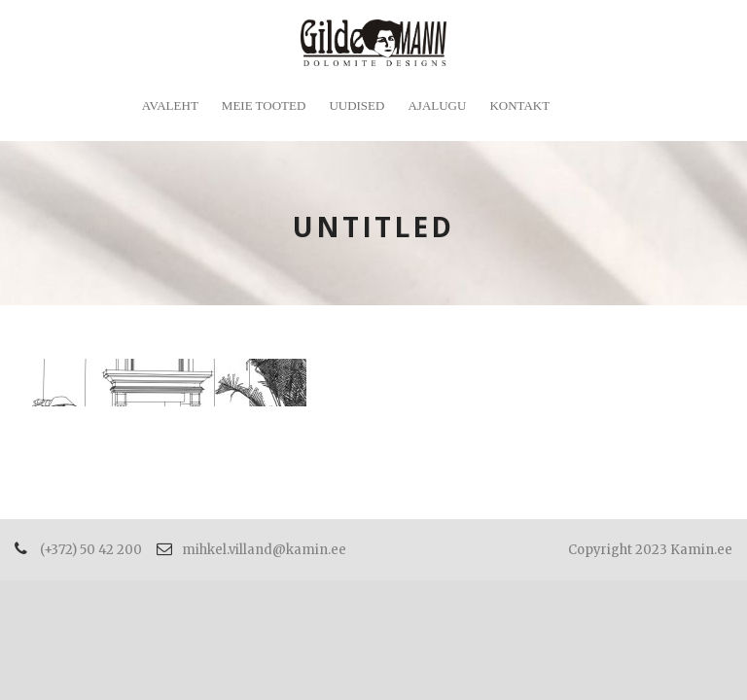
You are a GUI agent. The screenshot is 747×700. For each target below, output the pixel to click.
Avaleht (170, 105)
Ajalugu (437, 105)
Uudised (356, 105)
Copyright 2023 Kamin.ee (650, 550)
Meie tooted (264, 105)
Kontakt (519, 105)
